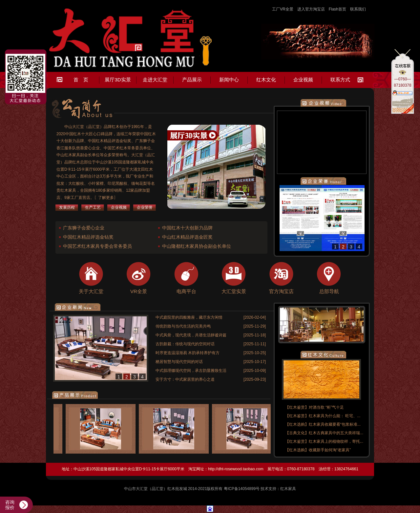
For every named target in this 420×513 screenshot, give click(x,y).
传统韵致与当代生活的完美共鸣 (183, 326)
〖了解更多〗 (106, 198)
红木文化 (266, 80)
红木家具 (288, 489)
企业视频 (303, 80)
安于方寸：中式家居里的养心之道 (185, 379)
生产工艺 (93, 207)
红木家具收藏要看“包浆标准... (335, 424)
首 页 (81, 80)
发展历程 (67, 207)
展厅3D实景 (118, 80)
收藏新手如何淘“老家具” (330, 450)
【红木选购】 (297, 424)
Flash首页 (337, 9)
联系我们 (358, 9)
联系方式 (340, 80)
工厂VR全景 (283, 9)
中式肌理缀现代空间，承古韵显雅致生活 (191, 371)
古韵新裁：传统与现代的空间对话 (185, 344)
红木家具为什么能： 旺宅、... (335, 416)
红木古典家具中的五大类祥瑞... (336, 433)
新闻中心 (229, 80)
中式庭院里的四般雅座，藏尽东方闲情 (189, 317)
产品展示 (192, 80)
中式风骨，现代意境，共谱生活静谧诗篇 (191, 335)
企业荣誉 (145, 207)
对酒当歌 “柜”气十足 (326, 407)
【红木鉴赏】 (297, 407)
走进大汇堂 (155, 80)
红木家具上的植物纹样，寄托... (336, 441)
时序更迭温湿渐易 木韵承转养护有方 (188, 353)
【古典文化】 (297, 433)
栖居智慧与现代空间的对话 (179, 362)
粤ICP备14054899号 (242, 489)
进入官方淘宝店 (311, 9)
